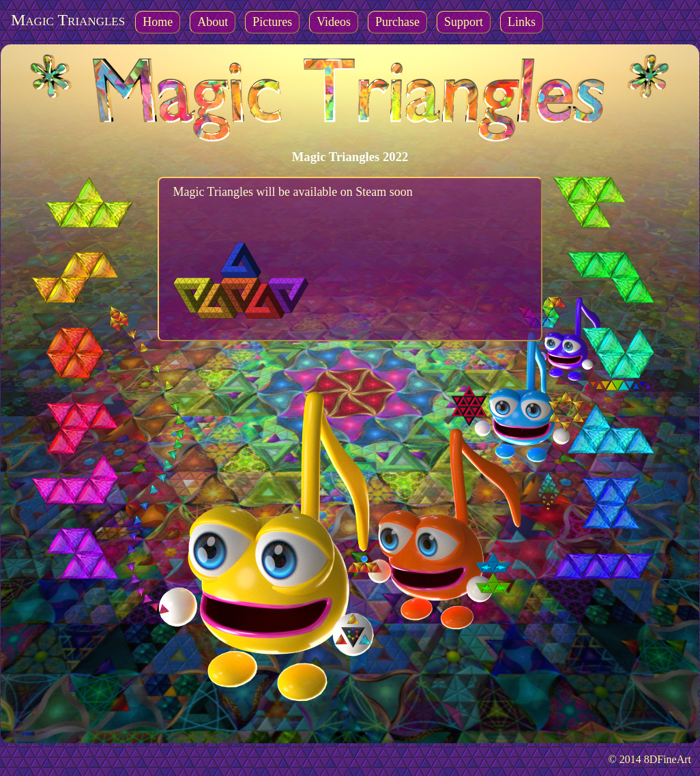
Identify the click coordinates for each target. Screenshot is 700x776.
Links (522, 22)
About (213, 22)
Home (158, 22)
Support (464, 22)
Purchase (397, 22)
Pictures (272, 22)
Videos (334, 22)
